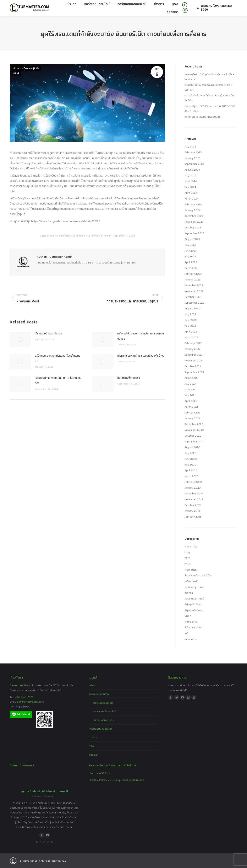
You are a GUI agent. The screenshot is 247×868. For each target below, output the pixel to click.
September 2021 (194, 372)
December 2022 (194, 285)
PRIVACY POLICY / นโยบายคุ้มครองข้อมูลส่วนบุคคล (116, 780)
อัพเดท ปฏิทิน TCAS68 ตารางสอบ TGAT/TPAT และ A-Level (210, 108)
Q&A (91, 746)
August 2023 (192, 239)
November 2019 (194, 499)
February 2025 (193, 152)
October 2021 (193, 366)
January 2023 (192, 280)
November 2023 (194, 222)
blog (187, 552)
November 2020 (194, 430)
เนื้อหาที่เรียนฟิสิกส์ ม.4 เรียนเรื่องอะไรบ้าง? (141, 356)
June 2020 (191, 459)
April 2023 (191, 262)
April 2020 (191, 470)
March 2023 (191, 268)
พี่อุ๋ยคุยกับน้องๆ (193, 604)
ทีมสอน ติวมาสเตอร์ (103, 720)
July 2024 (190, 175)
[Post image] (20, 340)
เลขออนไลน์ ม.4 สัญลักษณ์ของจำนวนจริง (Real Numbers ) (210, 77)
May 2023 (190, 256)
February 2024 (193, 204)
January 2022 (192, 349)
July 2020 (190, 453)
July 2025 (190, 146)
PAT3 (187, 564)
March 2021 (191, 407)
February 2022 (193, 343)
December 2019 (194, 493)
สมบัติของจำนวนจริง (129, 378)
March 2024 (191, 199)
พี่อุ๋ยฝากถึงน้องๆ (194, 610)
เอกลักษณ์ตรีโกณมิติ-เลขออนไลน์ (202, 117)
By (99, 236)
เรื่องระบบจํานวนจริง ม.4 (48, 333)
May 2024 (190, 187)
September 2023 (194, 233)
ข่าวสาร (93, 737)
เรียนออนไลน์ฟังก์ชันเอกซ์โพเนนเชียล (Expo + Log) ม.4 (208, 87)
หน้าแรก (93, 685)
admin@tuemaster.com (30, 702)
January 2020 (193, 488)
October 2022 (193, 297)
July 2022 (190, 314)
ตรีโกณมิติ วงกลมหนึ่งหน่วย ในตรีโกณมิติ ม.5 (58, 358)
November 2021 (194, 360)
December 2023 (194, 216)
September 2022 (194, 303)
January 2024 (192, 210)
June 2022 (191, 320)
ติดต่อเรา (93, 755)
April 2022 (191, 332)
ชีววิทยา (189, 593)
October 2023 (193, 227)
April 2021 (191, 401)
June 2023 (191, 251)
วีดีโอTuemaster (193, 627)
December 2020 (194, 424)
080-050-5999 (24, 697)
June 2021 (190, 389)
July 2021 (190, 384)
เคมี (186, 633)
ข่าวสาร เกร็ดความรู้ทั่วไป (26, 68)
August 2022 (192, 308)
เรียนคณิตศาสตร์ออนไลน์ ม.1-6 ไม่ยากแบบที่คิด (58, 380)
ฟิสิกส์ (16, 74)
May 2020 (190, 465)
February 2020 (193, 482)
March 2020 (192, 476)
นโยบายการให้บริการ (100, 773)
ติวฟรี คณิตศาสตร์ (194, 599)
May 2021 (190, 395)
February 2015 (193, 517)
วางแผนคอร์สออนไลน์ (104, 711)
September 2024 (194, 164)
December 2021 (194, 355)
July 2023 (190, 245)
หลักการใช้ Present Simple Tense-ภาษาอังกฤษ (141, 336)
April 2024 (191, 193)
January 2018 (192, 511)
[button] (37, 842)
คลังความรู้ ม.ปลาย (195, 587)
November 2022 (194, 291)
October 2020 (193, 436)
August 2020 (192, 447)
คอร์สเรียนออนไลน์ (99, 694)
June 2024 (191, 181)
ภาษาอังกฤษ (191, 622)
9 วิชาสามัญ (191, 546)
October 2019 (193, 505)
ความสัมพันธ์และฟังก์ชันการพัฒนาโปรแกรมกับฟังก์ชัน (209, 98)
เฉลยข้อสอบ (191, 639)
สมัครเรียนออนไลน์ (103, 703)
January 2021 (192, 418)
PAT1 (187, 558)
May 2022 (190, 326)
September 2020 (195, 441)
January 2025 (192, 158)
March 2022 (191, 337)
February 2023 (193, 274)
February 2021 (193, 413)
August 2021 (192, 378)
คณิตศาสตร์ (191, 581)
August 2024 (192, 170)
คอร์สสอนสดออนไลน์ (100, 729)
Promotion (191, 570)
